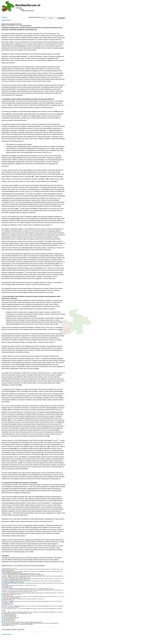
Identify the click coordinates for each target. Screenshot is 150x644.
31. (2, 620)
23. (2, 606)
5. (2, 576)
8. (2, 583)
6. (2, 579)
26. (2, 614)
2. (2, 571)
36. (2, 625)
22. (2, 605)
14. (2, 593)
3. (2, 574)
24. (2, 609)
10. (2, 586)
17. (2, 598)
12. (2, 589)
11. (2, 588)
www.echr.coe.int (34, 622)
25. (2, 612)
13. (2, 590)
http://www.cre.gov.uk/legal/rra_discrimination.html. (13, 582)
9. (2, 585)
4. (2, 575)
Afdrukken (5, 17)
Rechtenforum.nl (6, 20)
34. (2, 623)
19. (2, 600)
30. (2, 619)
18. (2, 599)
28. (2, 617)
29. (2, 618)
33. (2, 622)
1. (2, 569)
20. (2, 601)
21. (2, 604)
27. (2, 615)
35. (2, 624)
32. (2, 621)
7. (2, 581)
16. (2, 597)
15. (2, 595)
